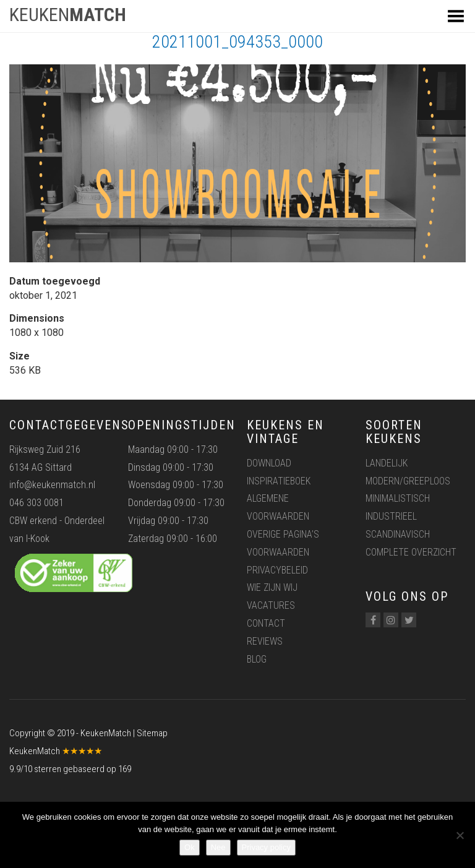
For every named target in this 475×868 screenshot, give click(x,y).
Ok (190, 847)
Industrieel (391, 516)
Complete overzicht (411, 552)
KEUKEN (68, 15)
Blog (257, 659)
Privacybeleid (277, 570)
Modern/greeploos (408, 481)
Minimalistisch (398, 498)
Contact (266, 623)
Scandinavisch (398, 534)
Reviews (265, 641)
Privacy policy (266, 847)
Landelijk (387, 463)
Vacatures (271, 605)
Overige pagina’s (283, 534)
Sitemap (152, 733)
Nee (218, 847)
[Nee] (460, 835)
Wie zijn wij (272, 587)
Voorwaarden (278, 552)
